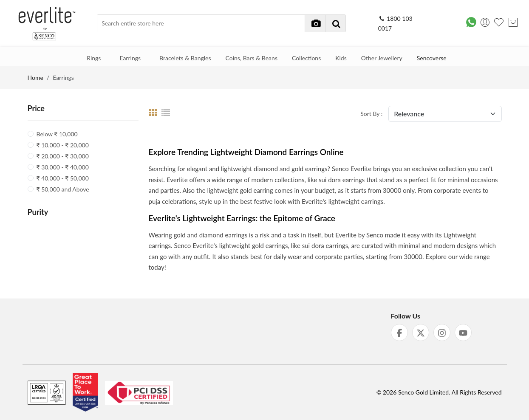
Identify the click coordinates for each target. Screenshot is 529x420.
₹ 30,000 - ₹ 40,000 (63, 167)
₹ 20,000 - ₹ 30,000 (63, 156)
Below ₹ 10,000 (57, 134)
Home (35, 78)
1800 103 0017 (395, 24)
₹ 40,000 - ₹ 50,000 (63, 178)
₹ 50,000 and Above (63, 189)
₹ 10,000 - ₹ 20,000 (63, 145)
